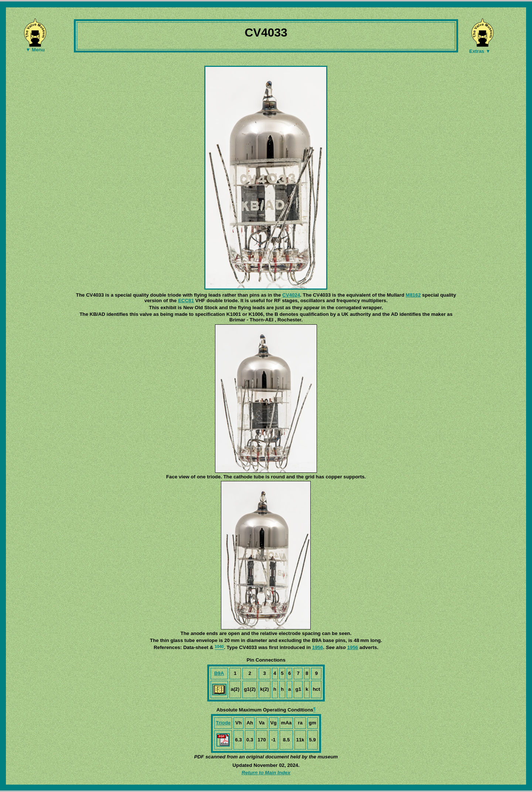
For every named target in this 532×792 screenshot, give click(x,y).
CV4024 (291, 295)
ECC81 (186, 301)
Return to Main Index (266, 773)
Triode (223, 723)
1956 (318, 647)
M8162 (413, 295)
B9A (219, 673)
